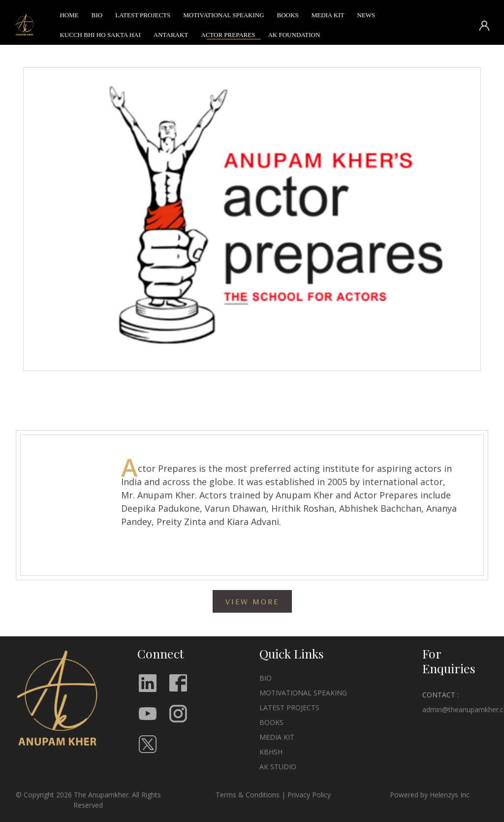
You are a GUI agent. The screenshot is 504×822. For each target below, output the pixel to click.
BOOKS (288, 17)
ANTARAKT (171, 37)
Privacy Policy (309, 795)
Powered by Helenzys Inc (430, 795)
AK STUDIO (278, 767)
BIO (97, 17)
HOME (69, 17)
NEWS (366, 17)
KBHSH (271, 752)
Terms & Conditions (248, 795)
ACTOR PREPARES (228, 37)
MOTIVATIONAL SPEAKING (223, 17)
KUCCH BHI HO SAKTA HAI (100, 37)
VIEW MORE (252, 601)
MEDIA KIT (328, 17)
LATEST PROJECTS (143, 17)
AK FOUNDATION (294, 37)
